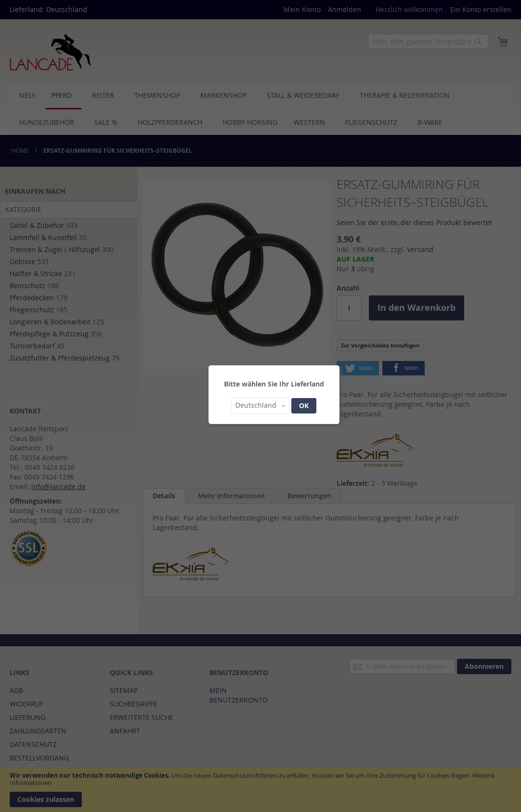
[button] (260, 406)
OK (304, 406)
